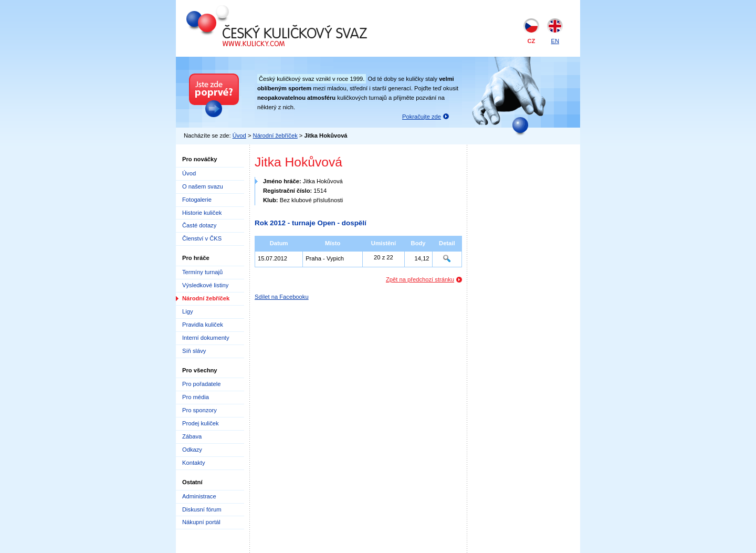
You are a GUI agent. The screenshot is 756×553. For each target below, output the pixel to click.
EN (555, 41)
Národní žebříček (275, 135)
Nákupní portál (201, 522)
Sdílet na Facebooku (282, 297)
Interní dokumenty (206, 338)
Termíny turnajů (202, 272)
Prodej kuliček (201, 423)
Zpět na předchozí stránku (420, 279)
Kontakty (194, 463)
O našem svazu (203, 186)
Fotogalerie (197, 200)
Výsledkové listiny (205, 285)
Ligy (188, 311)
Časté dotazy (199, 225)
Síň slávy (194, 351)
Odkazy (192, 450)
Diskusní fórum (202, 509)
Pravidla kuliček (203, 325)
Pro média (196, 397)
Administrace (199, 496)
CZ (532, 41)
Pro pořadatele (201, 384)
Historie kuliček (202, 213)
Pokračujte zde (422, 117)
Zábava (192, 436)
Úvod (239, 135)
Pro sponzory (199, 410)
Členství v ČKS (202, 238)
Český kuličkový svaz (234, 9)
